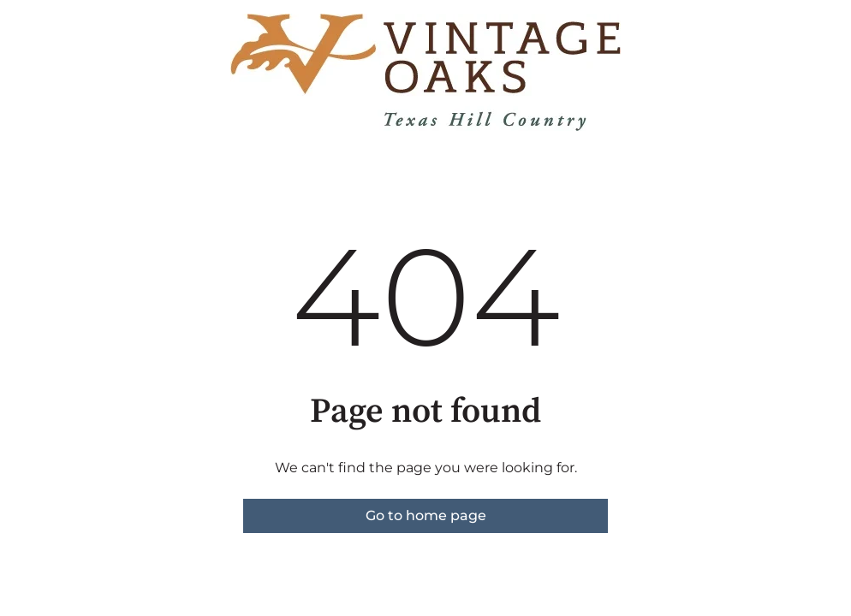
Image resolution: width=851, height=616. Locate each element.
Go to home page (426, 515)
